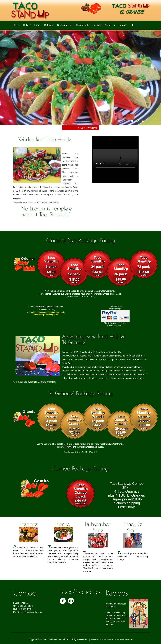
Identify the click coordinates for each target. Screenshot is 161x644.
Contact (123, 25)
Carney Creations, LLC (109, 640)
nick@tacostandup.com (32, 612)
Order (37, 25)
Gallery (27, 25)
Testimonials (82, 25)
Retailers (49, 25)
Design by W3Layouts (125, 640)
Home (16, 25)
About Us (110, 25)
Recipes (97, 25)
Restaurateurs (65, 25)
